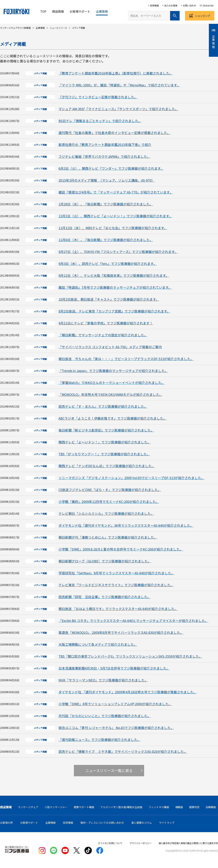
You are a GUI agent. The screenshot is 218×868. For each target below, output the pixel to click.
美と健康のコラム (142, 823)
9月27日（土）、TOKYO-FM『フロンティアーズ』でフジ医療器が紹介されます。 (118, 252)
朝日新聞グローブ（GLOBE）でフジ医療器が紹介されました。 (105, 561)
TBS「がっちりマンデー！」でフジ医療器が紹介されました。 (104, 454)
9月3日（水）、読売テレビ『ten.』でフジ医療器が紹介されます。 (108, 264)
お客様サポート (80, 11)
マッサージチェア (28, 807)
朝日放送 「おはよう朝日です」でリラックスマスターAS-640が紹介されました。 (118, 609)
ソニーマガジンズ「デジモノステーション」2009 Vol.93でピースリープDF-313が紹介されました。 (131, 478)
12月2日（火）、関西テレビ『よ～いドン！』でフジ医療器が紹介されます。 (115, 216)
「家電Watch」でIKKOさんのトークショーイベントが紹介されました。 (112, 383)
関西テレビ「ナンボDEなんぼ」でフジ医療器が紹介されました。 (107, 466)
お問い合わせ (189, 5)
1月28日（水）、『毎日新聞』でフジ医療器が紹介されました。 (106, 204)
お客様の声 (6, 823)
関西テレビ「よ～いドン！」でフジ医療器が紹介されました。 (105, 442)
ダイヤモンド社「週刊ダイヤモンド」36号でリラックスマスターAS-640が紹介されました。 (126, 525)
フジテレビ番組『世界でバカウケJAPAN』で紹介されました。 (104, 156)
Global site (208, 5)
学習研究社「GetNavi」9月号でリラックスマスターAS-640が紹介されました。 (116, 573)
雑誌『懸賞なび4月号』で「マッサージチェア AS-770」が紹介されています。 (116, 192)
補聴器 (179, 807)
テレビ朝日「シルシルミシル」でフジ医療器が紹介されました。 (106, 513)
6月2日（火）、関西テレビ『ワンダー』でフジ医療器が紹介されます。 (111, 168)
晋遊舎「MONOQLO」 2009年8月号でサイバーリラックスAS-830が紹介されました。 (121, 632)
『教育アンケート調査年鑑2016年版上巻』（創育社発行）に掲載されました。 (116, 73)
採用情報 (154, 5)
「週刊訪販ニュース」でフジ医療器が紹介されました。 (100, 740)
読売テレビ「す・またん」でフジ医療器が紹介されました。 (103, 406)
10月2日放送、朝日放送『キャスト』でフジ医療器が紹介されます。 (109, 299)
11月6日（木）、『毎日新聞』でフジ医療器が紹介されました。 (106, 240)
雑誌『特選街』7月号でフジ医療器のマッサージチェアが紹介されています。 (115, 287)
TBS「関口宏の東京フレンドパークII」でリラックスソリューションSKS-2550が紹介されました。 (130, 656)
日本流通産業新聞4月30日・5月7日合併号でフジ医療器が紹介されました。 (114, 668)
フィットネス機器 (159, 807)
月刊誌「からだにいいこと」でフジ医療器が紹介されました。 (105, 716)
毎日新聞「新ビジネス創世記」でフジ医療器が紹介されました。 (106, 430)
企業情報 (102, 11)
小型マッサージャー (56, 807)
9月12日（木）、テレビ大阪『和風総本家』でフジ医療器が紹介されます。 (114, 275)
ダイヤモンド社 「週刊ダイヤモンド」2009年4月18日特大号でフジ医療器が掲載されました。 (128, 692)
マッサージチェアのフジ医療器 (15, 28)
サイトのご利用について (110, 843)
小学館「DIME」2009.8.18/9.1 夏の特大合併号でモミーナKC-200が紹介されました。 (121, 549)
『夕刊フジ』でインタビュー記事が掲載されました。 (98, 97)
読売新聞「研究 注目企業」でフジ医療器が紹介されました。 (105, 597)
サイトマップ (167, 823)
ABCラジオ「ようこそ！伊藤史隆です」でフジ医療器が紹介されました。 (113, 418)
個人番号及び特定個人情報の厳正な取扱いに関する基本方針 (188, 843)
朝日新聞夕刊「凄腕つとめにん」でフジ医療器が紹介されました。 (108, 537)
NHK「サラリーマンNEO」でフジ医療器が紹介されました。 (103, 680)
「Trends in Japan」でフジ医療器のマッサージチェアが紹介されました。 (113, 371)
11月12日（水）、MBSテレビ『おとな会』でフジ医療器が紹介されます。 (113, 228)
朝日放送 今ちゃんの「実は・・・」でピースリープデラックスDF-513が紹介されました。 (126, 359)
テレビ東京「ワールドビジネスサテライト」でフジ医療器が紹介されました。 (116, 585)
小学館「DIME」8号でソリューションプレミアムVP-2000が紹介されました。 (115, 704)
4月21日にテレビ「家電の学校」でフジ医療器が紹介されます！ (106, 323)
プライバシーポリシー (140, 843)
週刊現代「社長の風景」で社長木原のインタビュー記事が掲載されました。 (114, 133)
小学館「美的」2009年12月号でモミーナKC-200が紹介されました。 (109, 502)
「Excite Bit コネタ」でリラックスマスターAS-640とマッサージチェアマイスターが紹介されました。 (133, 621)
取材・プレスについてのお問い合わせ (102, 823)
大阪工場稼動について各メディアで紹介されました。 (98, 644)
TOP (43, 11)
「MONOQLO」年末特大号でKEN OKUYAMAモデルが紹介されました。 (111, 394)
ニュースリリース (58, 28)
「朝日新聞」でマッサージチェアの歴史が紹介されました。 (103, 335)
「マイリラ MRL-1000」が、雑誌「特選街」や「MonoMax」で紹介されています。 (119, 85)
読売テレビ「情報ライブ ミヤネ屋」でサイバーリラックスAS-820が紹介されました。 (123, 751)
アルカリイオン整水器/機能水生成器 (121, 807)
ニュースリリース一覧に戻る (109, 771)
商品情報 (58, 11)
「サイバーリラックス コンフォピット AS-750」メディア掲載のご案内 (110, 347)
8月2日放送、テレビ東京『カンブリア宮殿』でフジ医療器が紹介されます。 (114, 311)
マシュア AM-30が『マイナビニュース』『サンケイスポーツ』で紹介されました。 (118, 109)
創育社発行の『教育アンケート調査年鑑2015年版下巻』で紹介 (105, 145)
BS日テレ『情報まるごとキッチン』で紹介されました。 (100, 121)
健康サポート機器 (84, 807)
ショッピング (202, 16)
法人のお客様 (171, 5)
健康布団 (194, 807)
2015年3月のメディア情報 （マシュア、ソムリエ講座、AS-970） (107, 180)
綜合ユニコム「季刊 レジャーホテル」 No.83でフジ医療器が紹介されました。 (116, 728)
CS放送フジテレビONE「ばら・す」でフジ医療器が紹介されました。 (110, 490)
